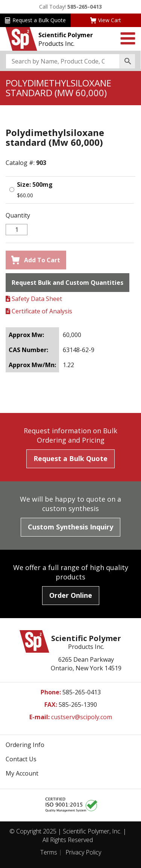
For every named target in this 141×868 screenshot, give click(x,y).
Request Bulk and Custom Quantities (67, 283)
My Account (22, 773)
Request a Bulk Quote (35, 20)
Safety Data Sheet (34, 299)
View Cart (106, 20)
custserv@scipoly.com (82, 717)
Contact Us (21, 759)
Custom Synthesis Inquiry (70, 527)
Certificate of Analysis (39, 311)
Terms (49, 852)
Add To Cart (36, 260)
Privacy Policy (83, 852)
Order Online (71, 595)
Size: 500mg (35, 184)
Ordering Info (25, 745)
